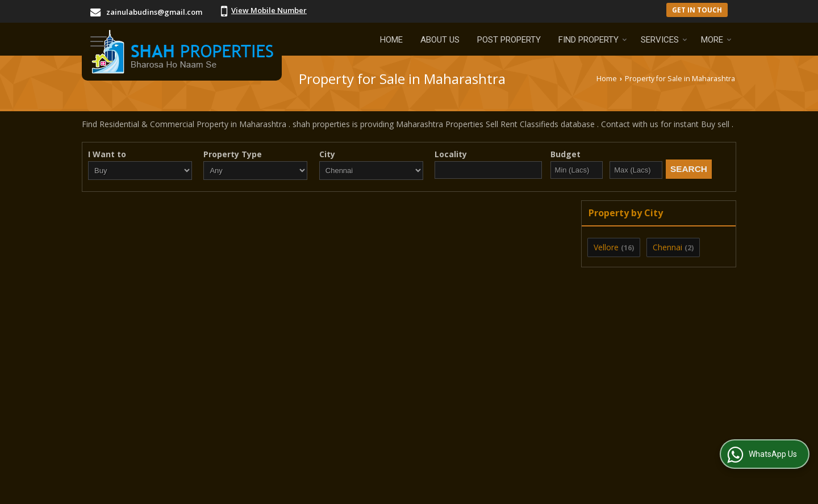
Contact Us (501, 441)
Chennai (667, 247)
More (716, 40)
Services (664, 40)
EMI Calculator (368, 441)
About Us (440, 40)
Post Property (509, 40)
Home (391, 40)
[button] (269, 10)
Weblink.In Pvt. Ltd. (221, 488)
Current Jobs (438, 441)
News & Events (646, 441)
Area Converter (570, 441)
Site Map (710, 441)
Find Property (593, 40)
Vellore (606, 247)
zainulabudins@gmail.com (154, 12)
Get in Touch (697, 10)
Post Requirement (287, 441)
